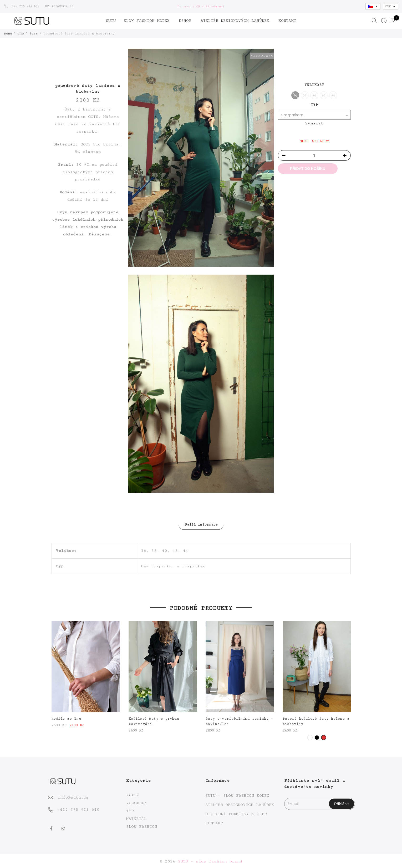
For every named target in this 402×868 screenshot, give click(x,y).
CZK (388, 6)
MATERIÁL (136, 818)
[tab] (201, 524)
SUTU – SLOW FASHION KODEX (138, 21)
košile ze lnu (67, 718)
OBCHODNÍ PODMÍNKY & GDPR (236, 813)
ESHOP (185, 21)
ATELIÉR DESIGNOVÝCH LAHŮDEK (235, 21)
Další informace (201, 524)
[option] (86, 674)
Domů (8, 34)
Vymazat (314, 123)
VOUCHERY (137, 802)
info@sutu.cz (73, 797)
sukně (133, 794)
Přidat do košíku (308, 169)
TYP (21, 34)
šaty (34, 34)
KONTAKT (287, 21)
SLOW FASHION (142, 826)
